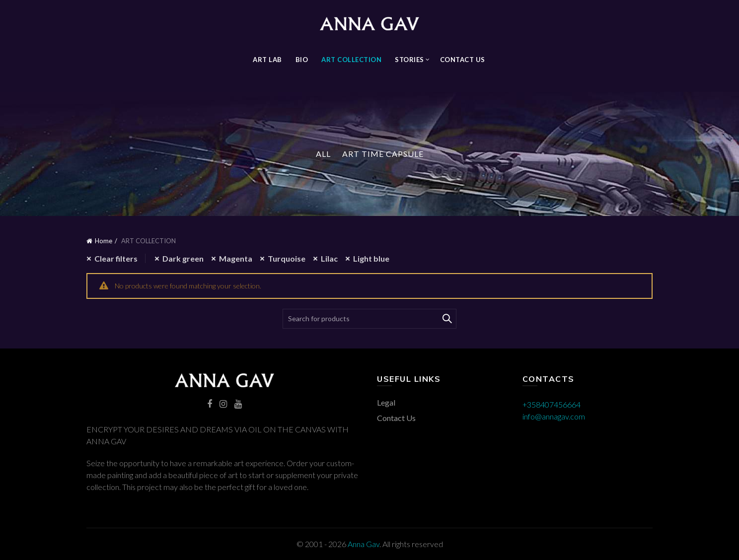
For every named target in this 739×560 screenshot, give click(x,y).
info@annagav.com (554, 416)
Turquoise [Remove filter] (287, 258)
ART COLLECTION (351, 60)
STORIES (409, 60)
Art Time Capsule (383, 154)
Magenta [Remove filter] (236, 258)
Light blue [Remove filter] (371, 258)
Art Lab (267, 60)
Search (446, 319)
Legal (386, 402)
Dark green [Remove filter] (183, 258)
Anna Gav (364, 544)
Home (104, 241)
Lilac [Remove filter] (329, 258)
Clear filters (116, 258)
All (323, 154)
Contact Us (463, 60)
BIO (302, 60)
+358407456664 (552, 404)
